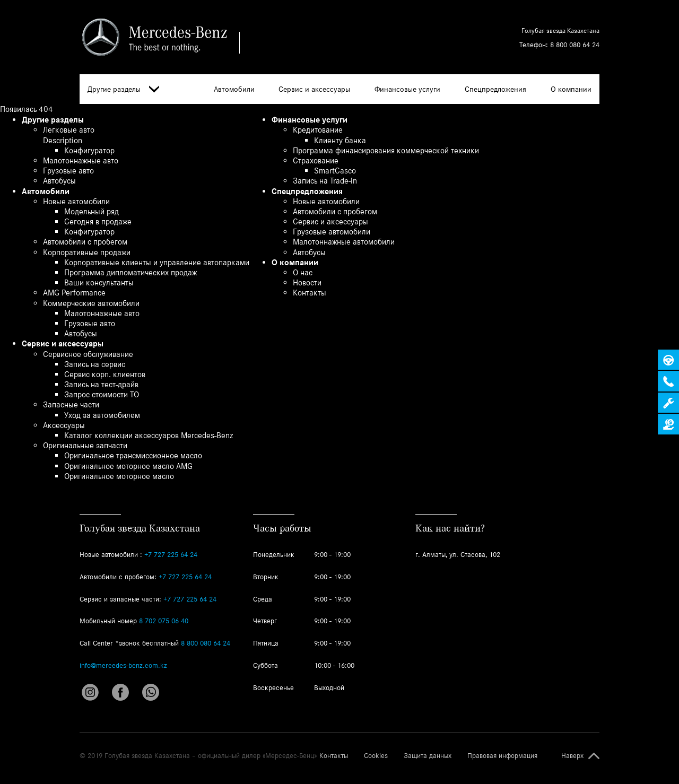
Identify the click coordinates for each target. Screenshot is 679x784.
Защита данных (428, 756)
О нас (303, 272)
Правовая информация (502, 756)
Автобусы (59, 181)
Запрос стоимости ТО (102, 394)
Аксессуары (64, 425)
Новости (307, 282)
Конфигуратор (89, 150)
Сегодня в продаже (98, 221)
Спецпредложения (495, 89)
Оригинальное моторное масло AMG (128, 466)
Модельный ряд (92, 211)
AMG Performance (74, 293)
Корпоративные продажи (87, 252)
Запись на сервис (95, 364)
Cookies (376, 756)
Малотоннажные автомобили (344, 242)
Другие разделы (123, 89)
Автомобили (234, 89)
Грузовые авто (68, 171)
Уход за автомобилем (102, 415)
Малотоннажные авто (81, 160)
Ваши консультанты (99, 282)
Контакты (310, 293)
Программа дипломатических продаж (130, 272)
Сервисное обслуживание (88, 354)
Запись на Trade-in (325, 181)
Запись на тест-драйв (101, 384)
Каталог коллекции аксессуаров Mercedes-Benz (149, 435)
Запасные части (71, 404)
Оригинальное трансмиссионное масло (133, 455)
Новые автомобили (76, 201)
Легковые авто (69, 130)
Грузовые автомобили (332, 232)
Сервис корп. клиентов (105, 374)
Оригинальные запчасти (85, 445)
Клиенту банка (340, 140)
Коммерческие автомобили (91, 303)
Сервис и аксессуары (314, 89)
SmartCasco (335, 171)
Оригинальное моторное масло (119, 476)
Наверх (572, 756)
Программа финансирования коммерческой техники (386, 150)
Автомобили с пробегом (85, 242)
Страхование (316, 160)
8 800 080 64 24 (575, 45)
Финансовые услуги (407, 89)
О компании (571, 89)
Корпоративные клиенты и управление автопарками (157, 262)
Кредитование (318, 130)
